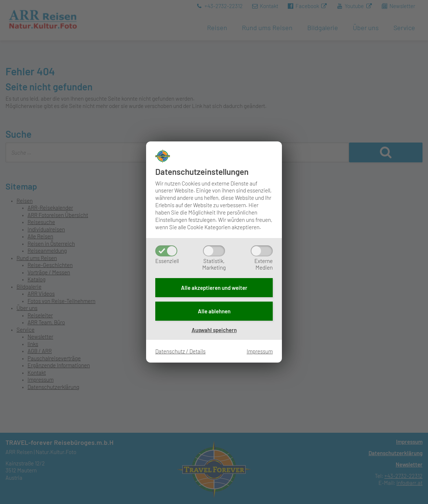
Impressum (260, 351)
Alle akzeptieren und (214, 288)
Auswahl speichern (214, 330)
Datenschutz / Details (180, 351)
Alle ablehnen (214, 311)
